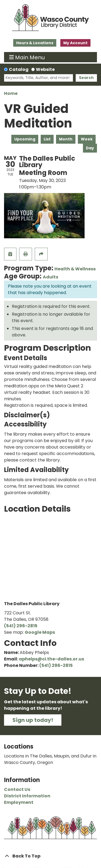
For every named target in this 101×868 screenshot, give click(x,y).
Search (86, 78)
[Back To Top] (50, 856)
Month (66, 139)
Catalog (19, 69)
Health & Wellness (75, 269)
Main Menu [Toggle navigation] (27, 57)
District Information (27, 796)
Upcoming (25, 139)
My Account (75, 43)
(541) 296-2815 (21, 626)
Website (45, 69)
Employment (19, 802)
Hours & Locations (35, 43)
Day (90, 148)
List (47, 139)
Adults (50, 277)
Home (11, 93)
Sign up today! (33, 720)
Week (87, 139)
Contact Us (17, 789)
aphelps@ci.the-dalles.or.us (51, 659)
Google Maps (40, 632)
